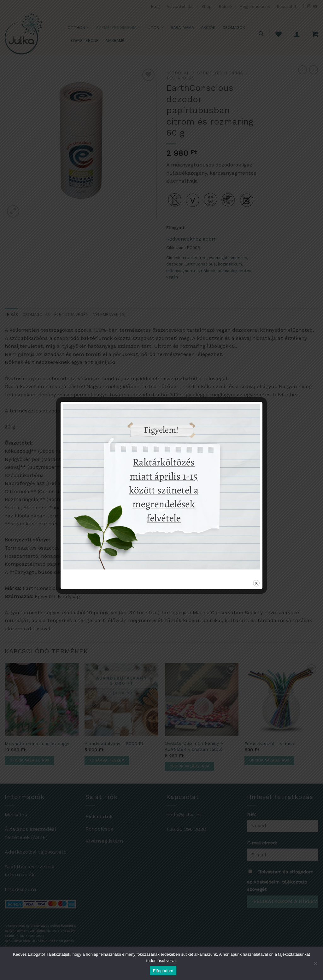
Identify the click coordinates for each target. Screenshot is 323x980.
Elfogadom (163, 971)
